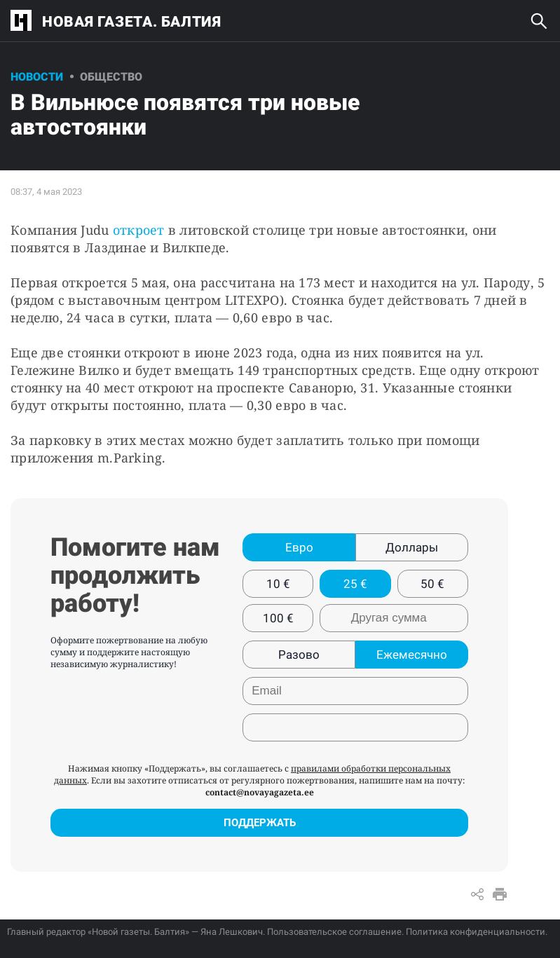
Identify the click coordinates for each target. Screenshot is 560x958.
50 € (432, 584)
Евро (299, 547)
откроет (139, 230)
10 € (278, 584)
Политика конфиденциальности (476, 932)
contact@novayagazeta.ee (260, 792)
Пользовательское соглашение (334, 932)
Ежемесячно (412, 655)
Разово (299, 655)
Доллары (412, 547)
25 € (355, 584)
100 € (278, 618)
